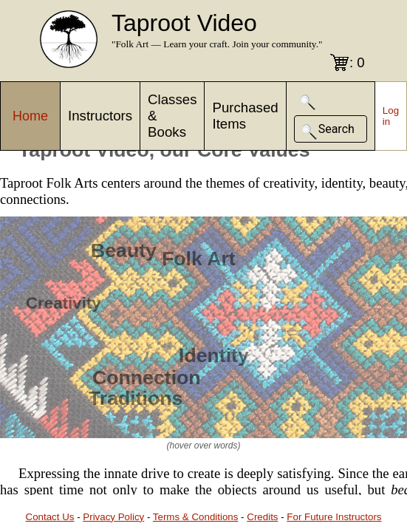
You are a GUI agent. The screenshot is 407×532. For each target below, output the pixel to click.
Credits (262, 517)
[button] (308, 102)
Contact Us (50, 517)
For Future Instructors (334, 517)
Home (30, 116)
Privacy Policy (113, 517)
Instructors (100, 116)
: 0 (357, 62)
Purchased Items (245, 116)
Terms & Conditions (196, 517)
